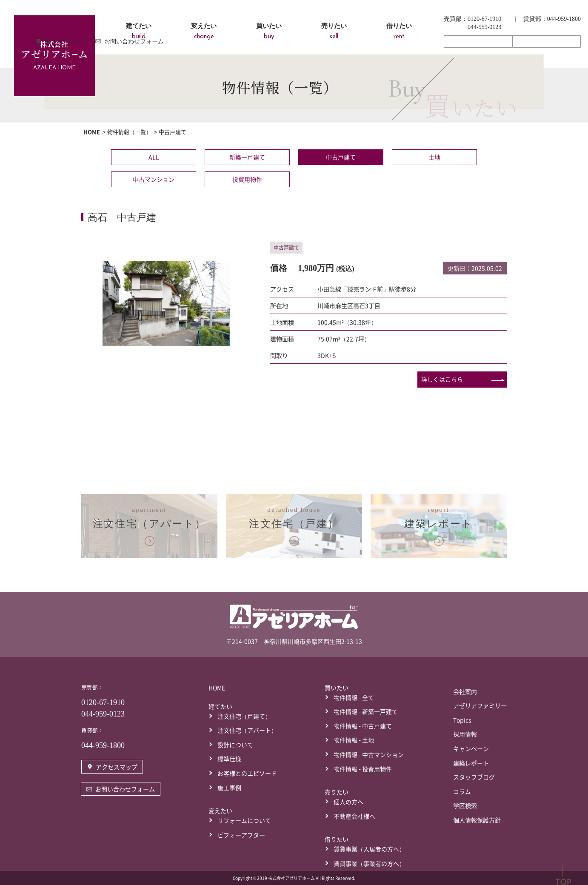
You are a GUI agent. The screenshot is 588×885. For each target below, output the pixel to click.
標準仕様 (229, 758)
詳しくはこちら (442, 379)
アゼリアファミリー (480, 705)
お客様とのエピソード (247, 773)
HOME (92, 132)
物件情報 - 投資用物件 (363, 768)
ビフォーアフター (241, 834)
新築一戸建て (247, 157)
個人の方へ (348, 801)
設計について (235, 744)
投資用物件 (247, 179)
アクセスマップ (478, 41)
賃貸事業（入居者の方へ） (369, 848)
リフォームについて (244, 820)
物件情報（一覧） (129, 132)
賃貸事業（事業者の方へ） (369, 863)
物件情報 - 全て (354, 697)
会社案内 (465, 691)
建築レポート (471, 762)
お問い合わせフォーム (546, 41)
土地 (434, 157)
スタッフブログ (474, 777)
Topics (462, 719)
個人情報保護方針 (477, 819)
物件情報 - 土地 (354, 739)
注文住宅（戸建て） (244, 716)
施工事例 (229, 787)
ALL (154, 157)
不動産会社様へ (354, 816)
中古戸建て (341, 157)
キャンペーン (471, 748)
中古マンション (154, 179)
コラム (462, 791)
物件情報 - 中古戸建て (363, 725)
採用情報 (465, 734)
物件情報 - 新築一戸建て (366, 711)
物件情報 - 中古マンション (369, 754)
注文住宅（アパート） (247, 730)
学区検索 (465, 805)
